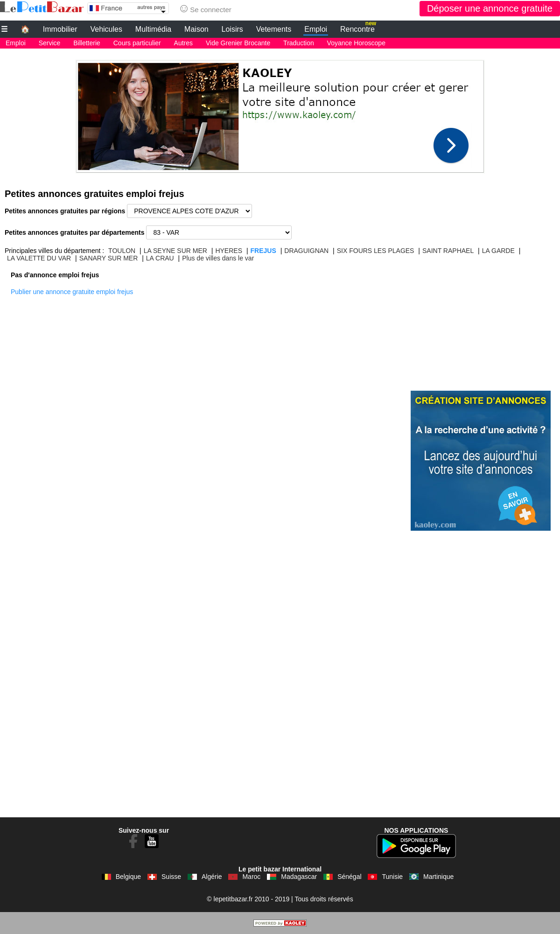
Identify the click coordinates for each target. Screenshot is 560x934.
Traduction (299, 43)
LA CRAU (160, 258)
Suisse (171, 877)
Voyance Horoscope (356, 43)
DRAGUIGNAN (306, 251)
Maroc (251, 877)
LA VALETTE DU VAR (39, 258)
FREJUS (263, 251)
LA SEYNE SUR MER (175, 251)
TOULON (122, 251)
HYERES (229, 251)
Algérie (212, 877)
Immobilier (60, 29)
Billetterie (87, 43)
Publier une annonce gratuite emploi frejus (72, 292)
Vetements (274, 29)
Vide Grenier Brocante (238, 43)
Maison (196, 29)
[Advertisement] (280, 114)
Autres (183, 43)
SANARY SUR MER (109, 258)
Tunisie (392, 877)
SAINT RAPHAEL (448, 251)
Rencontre (358, 28)
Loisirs (232, 29)
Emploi (316, 29)
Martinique (438, 877)
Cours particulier (137, 43)
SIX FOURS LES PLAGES (376, 251)
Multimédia (153, 29)
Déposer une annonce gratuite (490, 8)
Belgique (129, 877)
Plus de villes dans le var (218, 258)
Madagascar (299, 877)
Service (50, 43)
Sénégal (349, 877)
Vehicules (106, 29)
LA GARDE (498, 251)
